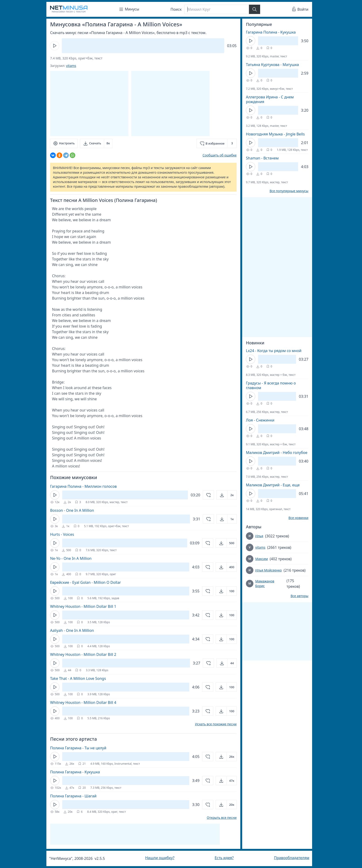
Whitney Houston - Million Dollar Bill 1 (83, 606)
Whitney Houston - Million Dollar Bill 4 (83, 702)
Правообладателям (292, 858)
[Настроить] (64, 143)
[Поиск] (217, 9)
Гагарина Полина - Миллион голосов (83, 486)
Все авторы (299, 596)
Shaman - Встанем (262, 158)
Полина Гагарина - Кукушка (75, 772)
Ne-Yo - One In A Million (71, 558)
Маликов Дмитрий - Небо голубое (277, 453)
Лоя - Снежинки (260, 420)
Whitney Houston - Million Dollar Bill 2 (83, 654)
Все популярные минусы (289, 191)
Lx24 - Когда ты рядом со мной (274, 351)
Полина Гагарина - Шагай (73, 796)
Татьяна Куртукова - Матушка (272, 65)
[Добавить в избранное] (217, 143)
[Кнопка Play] (55, 46)
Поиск (176, 9)
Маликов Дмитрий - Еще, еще (273, 485)
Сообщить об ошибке (220, 155)
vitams (71, 66)
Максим (262, 559)
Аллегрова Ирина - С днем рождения (270, 99)
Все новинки (298, 518)
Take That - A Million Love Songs (78, 678)
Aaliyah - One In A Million (72, 630)
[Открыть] (227, 495)
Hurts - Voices (62, 534)
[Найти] (255, 9)
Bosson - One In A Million (72, 510)
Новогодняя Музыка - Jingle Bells (275, 134)
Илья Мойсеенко (269, 570)
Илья (259, 536)
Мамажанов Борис (265, 583)
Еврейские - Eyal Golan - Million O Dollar (86, 582)
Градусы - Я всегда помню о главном (271, 385)
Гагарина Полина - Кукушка (271, 32)
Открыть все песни (222, 818)
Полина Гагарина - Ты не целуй (78, 748)
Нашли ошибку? (160, 858)
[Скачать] (96, 143)
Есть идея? (224, 858)
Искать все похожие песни (216, 724)
